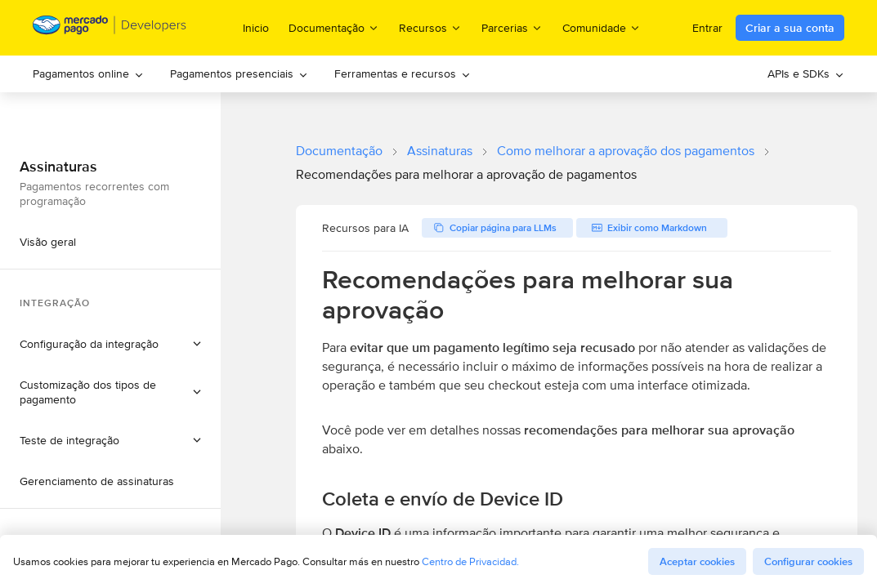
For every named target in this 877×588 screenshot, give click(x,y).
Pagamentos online (88, 73)
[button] (110, 344)
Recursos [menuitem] (430, 27)
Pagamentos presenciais (239, 73)
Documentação (339, 151)
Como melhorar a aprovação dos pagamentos (626, 151)
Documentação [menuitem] (334, 27)
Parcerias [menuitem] (512, 27)
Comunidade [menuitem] (602, 27)
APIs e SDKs (806, 73)
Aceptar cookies (697, 561)
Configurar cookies (808, 561)
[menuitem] (88, 74)
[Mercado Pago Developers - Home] (110, 28)
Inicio (256, 28)
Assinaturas (440, 151)
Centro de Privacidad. (470, 561)
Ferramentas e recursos (403, 73)
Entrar (707, 28)
